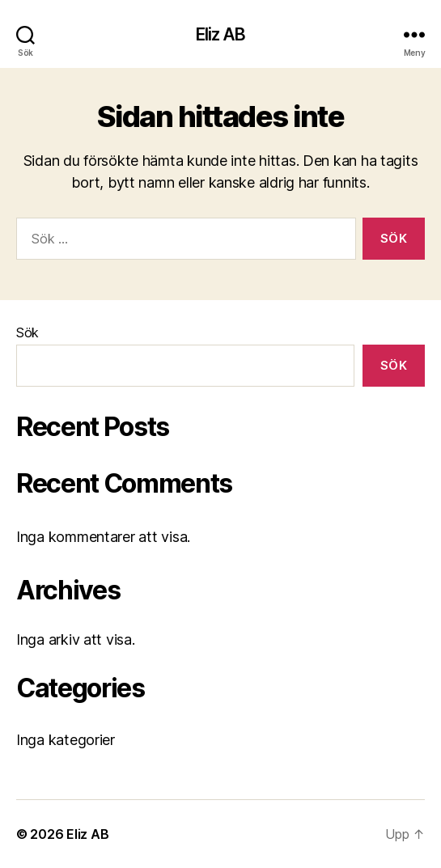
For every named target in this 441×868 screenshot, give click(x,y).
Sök (28, 332)
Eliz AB (221, 34)
